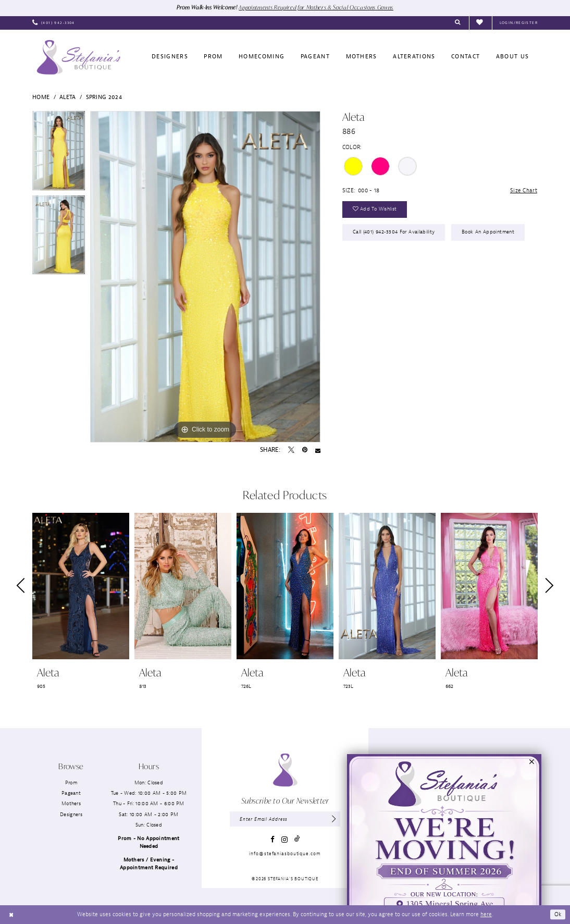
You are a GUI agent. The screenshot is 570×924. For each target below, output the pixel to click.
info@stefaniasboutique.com (285, 854)
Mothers (71, 804)
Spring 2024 (104, 97)
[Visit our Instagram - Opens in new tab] (284, 840)
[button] (519, 23)
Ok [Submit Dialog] (558, 914)
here (486, 914)
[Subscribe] (334, 819)
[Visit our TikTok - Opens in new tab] (297, 839)
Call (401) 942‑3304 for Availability (394, 232)
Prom (71, 783)
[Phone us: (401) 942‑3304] (54, 23)
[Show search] (458, 23)
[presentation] (81, 586)
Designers (71, 814)
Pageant (71, 793)
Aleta (68, 97)
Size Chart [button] (524, 190)
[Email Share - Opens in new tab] (318, 450)
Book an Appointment (488, 232)
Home (41, 97)
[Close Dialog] (11, 915)
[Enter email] (285, 819)
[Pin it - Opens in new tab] (305, 450)
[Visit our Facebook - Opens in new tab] (272, 839)
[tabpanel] (59, 153)
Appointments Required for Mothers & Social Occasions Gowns (317, 7)
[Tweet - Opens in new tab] (291, 450)
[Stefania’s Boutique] (78, 57)
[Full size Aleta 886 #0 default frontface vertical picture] (205, 277)
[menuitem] (54, 23)
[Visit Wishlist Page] (480, 23)
